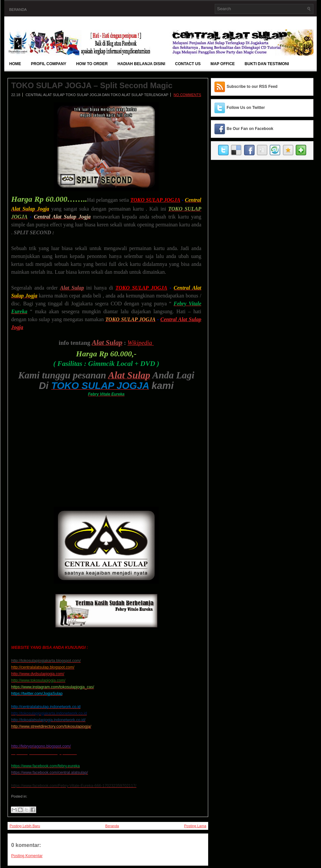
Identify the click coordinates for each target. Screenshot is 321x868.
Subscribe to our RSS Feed (252, 87)
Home (15, 64)
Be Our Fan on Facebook (250, 129)
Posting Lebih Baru (25, 826)
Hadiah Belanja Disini (141, 64)
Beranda (18, 10)
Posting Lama (195, 826)
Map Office (223, 64)
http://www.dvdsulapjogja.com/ (38, 674)
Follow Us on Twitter (246, 108)
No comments (187, 95)
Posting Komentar (27, 856)
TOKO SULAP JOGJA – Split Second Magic (92, 86)
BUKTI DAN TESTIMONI (267, 64)
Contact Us (188, 64)
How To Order (92, 64)
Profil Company (49, 64)
